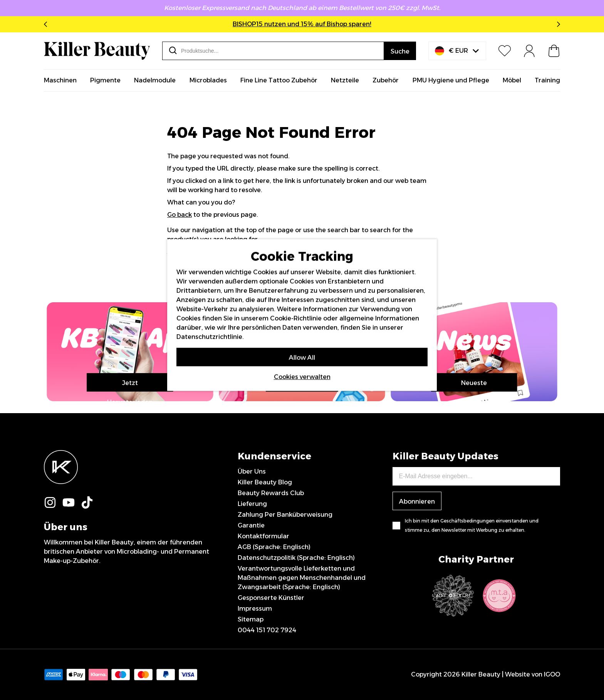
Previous (47, 24)
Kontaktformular (263, 536)
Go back (180, 215)
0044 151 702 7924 (267, 630)
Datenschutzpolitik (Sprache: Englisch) (296, 558)
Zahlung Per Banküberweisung (285, 515)
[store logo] (97, 51)
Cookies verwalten (302, 377)
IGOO (552, 674)
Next (557, 24)
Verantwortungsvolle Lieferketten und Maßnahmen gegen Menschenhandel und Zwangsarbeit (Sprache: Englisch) (302, 578)
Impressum (255, 609)
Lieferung (252, 504)
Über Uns (252, 471)
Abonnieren (417, 502)
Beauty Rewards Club (271, 493)
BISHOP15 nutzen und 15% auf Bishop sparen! (302, 24)
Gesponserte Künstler (271, 598)
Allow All (302, 358)
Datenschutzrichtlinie (209, 337)
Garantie (251, 525)
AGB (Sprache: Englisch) (274, 547)
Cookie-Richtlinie (296, 318)
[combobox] (273, 51)
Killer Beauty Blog (265, 482)
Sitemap (251, 619)
